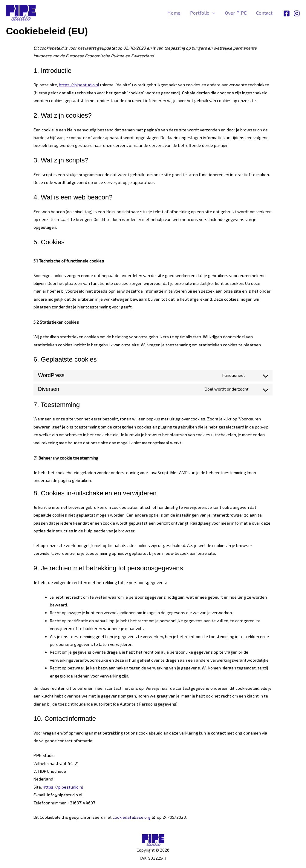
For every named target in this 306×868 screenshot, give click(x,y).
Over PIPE (236, 13)
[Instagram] (297, 13)
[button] (212, 13)
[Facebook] (287, 13)
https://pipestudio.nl (79, 85)
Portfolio (203, 13)
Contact (264, 13)
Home (174, 13)
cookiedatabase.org (132, 817)
